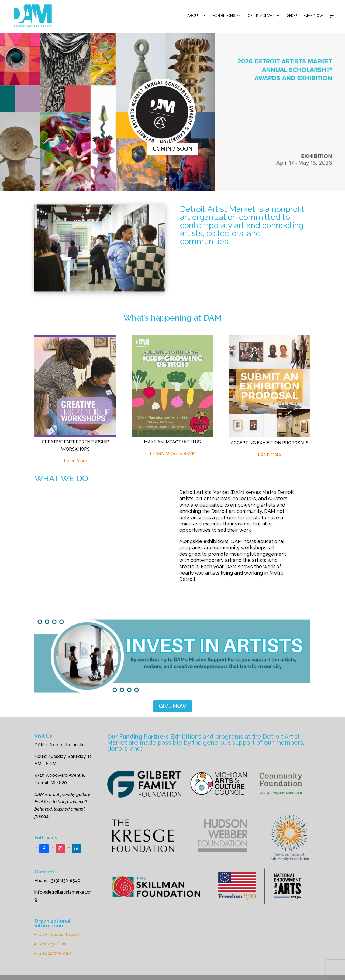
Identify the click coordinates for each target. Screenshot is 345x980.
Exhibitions (224, 16)
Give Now (314, 16)
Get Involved (261, 16)
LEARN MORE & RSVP (172, 454)
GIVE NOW (173, 706)
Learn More (75, 461)
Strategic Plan (52, 944)
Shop (292, 16)
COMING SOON (173, 149)
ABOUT (194, 16)
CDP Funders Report (59, 935)
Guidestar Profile (55, 953)
